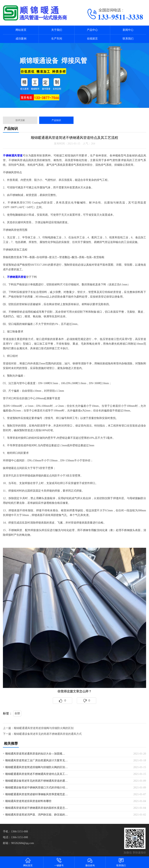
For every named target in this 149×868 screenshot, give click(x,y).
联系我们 (128, 39)
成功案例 (21, 39)
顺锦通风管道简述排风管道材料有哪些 (28, 801)
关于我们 (57, 30)
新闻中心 (128, 30)
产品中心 (92, 30)
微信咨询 (90, 862)
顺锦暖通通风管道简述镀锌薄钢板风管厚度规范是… (36, 794)
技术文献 (20, 120)
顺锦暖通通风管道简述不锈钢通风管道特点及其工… (36, 774)
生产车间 (57, 39)
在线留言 (92, 39)
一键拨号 (59, 862)
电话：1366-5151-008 (15, 837)
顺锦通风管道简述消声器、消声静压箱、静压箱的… (36, 815)
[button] (71, 109)
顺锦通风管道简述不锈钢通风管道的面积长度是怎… (36, 808)
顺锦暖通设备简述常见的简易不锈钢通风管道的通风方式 (48, 734)
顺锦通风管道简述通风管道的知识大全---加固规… (35, 754)
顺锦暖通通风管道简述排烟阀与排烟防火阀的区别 (44, 728)
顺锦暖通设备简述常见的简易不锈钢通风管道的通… (36, 781)
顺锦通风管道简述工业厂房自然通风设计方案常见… (36, 760)
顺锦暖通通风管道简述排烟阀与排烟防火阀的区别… (36, 767)
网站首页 (21, 30)
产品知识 (56, 120)
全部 (17, 713)
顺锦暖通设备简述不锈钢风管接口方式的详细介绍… (36, 788)
